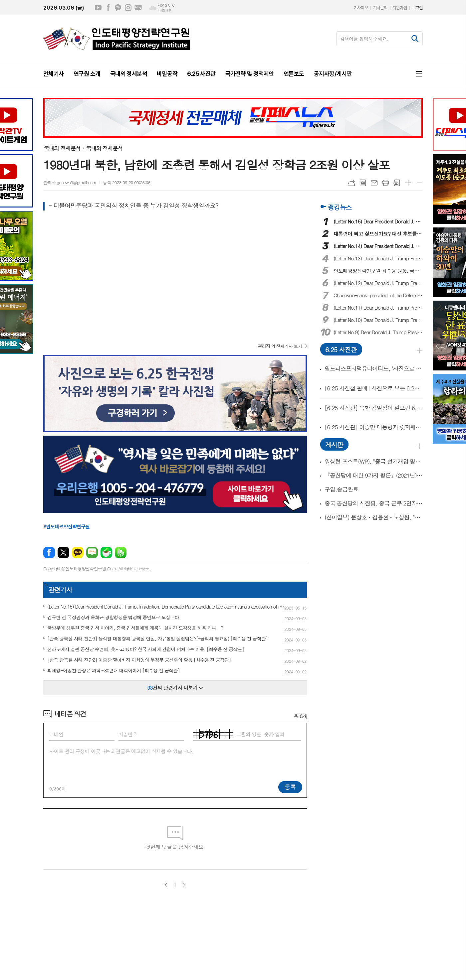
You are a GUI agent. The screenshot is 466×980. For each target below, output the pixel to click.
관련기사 (60, 589)
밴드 (121, 553)
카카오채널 (118, 8)
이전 (166, 885)
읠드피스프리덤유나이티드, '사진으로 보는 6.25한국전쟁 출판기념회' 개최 (374, 369)
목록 (363, 183)
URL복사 (351, 183)
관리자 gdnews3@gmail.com (70, 182)
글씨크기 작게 (419, 183)
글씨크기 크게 (408, 183)
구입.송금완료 (341, 489)
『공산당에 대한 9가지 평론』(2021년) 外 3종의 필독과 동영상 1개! (374, 475)
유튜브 (98, 8)
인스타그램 (128, 8)
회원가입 (400, 8)
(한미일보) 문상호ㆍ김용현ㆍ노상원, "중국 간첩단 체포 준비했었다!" (374, 517)
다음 (184, 885)
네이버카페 (106, 553)
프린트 (385, 183)
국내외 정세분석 (62, 148)
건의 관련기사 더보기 (175, 688)
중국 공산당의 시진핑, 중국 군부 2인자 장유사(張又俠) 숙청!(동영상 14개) (374, 503)
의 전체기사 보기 (280, 346)
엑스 (63, 553)
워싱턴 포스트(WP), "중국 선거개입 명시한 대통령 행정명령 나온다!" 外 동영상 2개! (374, 461)
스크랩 (397, 183)
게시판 (334, 444)
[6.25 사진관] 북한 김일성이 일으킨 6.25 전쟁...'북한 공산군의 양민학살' (374, 408)
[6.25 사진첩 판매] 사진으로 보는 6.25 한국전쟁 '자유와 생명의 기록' (374, 388)
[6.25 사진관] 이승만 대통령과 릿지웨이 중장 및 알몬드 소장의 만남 (374, 427)
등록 (290, 787)
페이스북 (108, 8)
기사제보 (361, 8)
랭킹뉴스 (340, 207)
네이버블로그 (138, 8)
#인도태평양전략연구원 (67, 526)
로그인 (417, 8)
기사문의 (380, 8)
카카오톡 (78, 553)
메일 (374, 183)
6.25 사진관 (341, 349)
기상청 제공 (164, 11)
